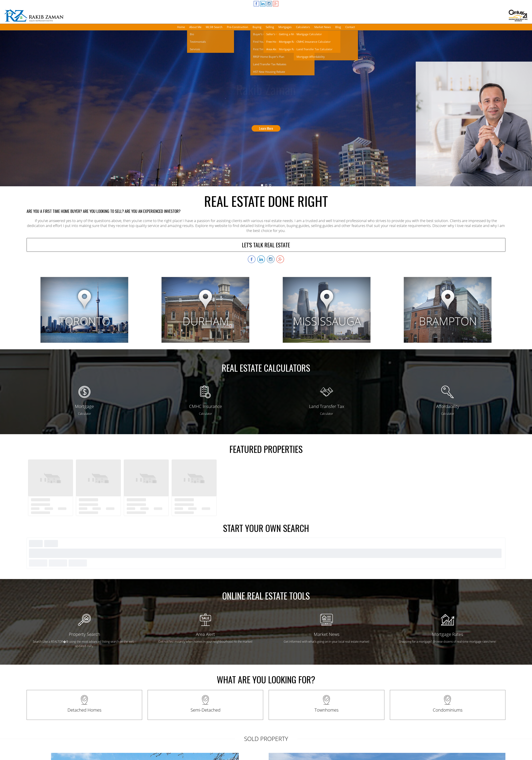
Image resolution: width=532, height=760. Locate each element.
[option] (266, 108)
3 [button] (270, 185)
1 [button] (262, 185)
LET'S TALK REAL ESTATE (266, 245)
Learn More (266, 129)
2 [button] (266, 185)
